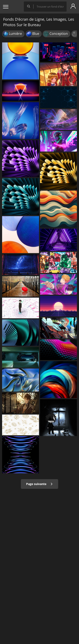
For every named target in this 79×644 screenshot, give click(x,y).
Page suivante (39, 484)
